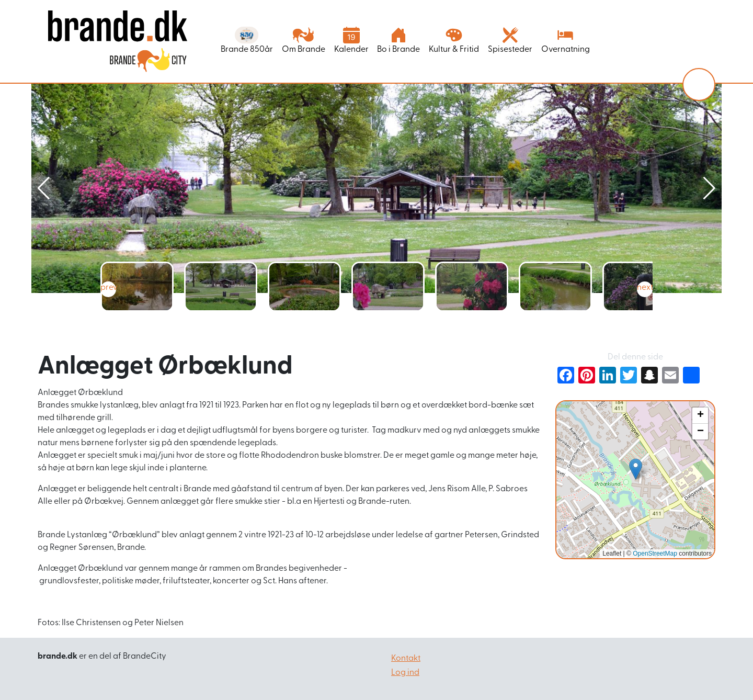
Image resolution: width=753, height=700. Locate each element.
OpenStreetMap (655, 554)
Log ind (405, 673)
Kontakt (406, 659)
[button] (709, 188)
